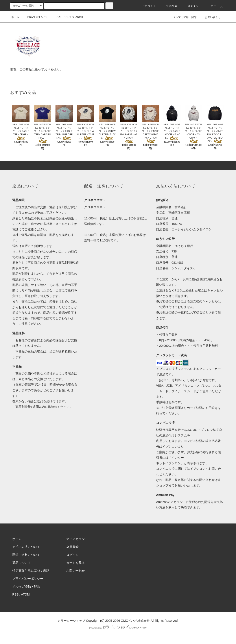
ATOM (25, 594)
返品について (22, 563)
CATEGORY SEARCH (67, 17)
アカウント (147, 6)
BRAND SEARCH (35, 17)
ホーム (15, 17)
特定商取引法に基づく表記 (31, 571)
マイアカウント (77, 539)
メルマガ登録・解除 (182, 17)
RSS (16, 594)
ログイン (191, 6)
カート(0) (215, 6)
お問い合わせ (210, 17)
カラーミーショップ (71, 621)
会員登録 (169, 6)
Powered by (118, 628)
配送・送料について (26, 555)
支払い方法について (26, 547)
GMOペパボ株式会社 (135, 621)
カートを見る (76, 563)
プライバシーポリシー (28, 579)
